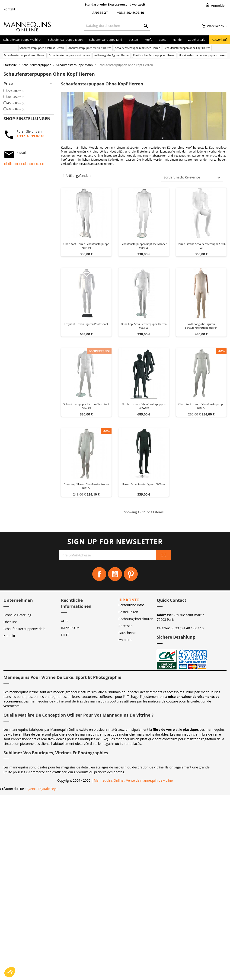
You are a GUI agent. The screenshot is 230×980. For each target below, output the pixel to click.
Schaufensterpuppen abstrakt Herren (42, 48)
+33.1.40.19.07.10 (128, 13)
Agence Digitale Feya (42, 789)
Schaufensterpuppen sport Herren (70, 55)
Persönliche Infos (131, 605)
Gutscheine (127, 633)
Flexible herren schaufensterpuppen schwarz (144, 406)
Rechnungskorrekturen (136, 619)
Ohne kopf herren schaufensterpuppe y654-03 (86, 246)
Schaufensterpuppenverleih (24, 629)
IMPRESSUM (70, 628)
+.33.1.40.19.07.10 (30, 136)
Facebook (99, 574)
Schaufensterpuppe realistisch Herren (138, 48)
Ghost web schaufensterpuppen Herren (203, 55)
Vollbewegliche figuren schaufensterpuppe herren (201, 326)
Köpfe (148, 40)
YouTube (115, 574)
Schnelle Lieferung (17, 615)
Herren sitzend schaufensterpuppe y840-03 (201, 246)
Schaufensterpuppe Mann (65, 40)
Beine (163, 40)
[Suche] (117, 26)
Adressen (126, 626)
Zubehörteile (197, 40)
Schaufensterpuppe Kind (106, 40)
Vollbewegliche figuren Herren (112, 55)
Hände (177, 40)
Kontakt (9, 9)
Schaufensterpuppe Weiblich (22, 40)
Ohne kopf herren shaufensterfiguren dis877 (86, 486)
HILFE (65, 635)
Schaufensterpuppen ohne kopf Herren (187, 48)
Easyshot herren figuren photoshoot (86, 324)
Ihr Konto (129, 600)
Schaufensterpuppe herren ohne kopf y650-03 (86, 406)
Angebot (97, 13)
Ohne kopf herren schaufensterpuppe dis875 (201, 406)
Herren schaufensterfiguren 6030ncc (144, 484)
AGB (64, 621)
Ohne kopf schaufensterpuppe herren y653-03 (144, 326)
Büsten (133, 40)
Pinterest (131, 574)
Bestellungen (128, 612)
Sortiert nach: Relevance (182, 177)
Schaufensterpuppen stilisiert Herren (90, 48)
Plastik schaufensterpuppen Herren (154, 55)
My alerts (125, 640)
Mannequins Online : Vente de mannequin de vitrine (133, 780)
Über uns (10, 622)
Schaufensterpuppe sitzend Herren (25, 55)
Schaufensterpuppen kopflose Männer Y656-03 (144, 246)
